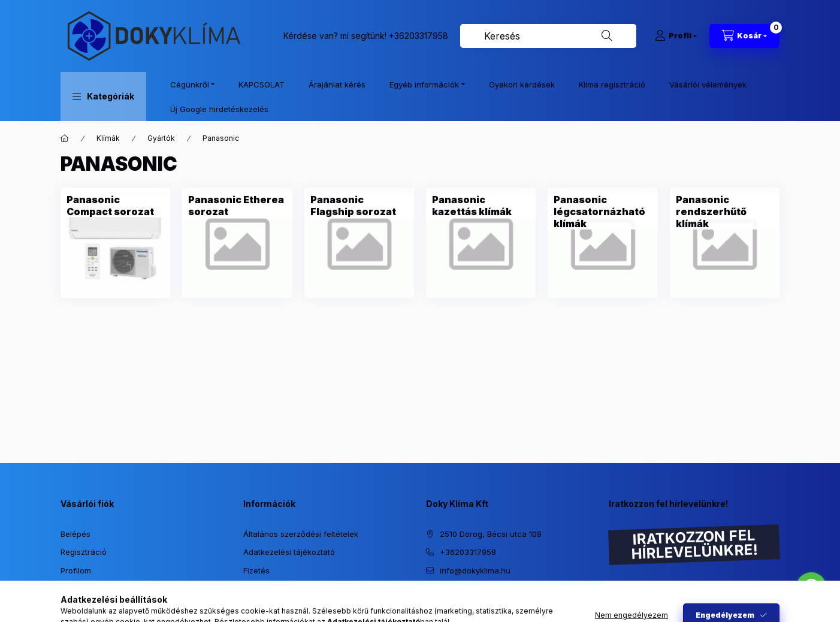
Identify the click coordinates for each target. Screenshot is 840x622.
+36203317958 (419, 36)
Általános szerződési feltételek (301, 534)
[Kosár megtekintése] (744, 36)
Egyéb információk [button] (424, 84)
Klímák (108, 138)
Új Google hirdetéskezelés (219, 109)
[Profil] (676, 36)
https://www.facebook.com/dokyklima (454, 600)
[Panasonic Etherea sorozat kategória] (237, 206)
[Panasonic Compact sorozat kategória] (115, 206)
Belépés (75, 534)
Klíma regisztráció (612, 84)
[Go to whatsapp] (811, 587)
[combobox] (548, 36)
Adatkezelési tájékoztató (289, 552)
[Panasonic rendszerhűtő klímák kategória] (725, 212)
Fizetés (256, 570)
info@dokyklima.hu (475, 570)
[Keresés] (607, 36)
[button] (103, 96)
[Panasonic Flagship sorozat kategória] (359, 206)
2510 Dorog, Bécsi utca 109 (491, 534)
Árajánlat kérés (337, 84)
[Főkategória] (65, 138)
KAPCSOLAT (262, 84)
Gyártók (161, 138)
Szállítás (259, 588)
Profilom (76, 570)
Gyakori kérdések (522, 84)
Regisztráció (84, 552)
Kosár (71, 588)
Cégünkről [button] (190, 84)
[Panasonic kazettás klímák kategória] (481, 206)
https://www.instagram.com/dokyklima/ (430, 600)
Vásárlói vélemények (708, 84)
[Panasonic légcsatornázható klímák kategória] (602, 212)
